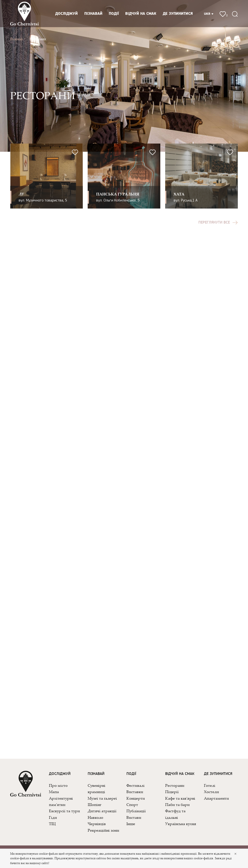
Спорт (132, 804)
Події (114, 14)
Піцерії (172, 792)
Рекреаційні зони (103, 830)
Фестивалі (136, 785)
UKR (209, 14)
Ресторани (38, 39)
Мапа (54, 792)
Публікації (136, 811)
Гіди (53, 817)
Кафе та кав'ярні (180, 798)
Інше (131, 824)
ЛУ (21, 199)
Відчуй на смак (141, 14)
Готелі (210, 785)
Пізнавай (93, 14)
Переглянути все (218, 228)
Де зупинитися (178, 14)
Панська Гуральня (118, 199)
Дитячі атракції (102, 811)
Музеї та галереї (102, 798)
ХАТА (179, 199)
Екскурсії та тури (64, 811)
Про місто (58, 785)
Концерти (136, 798)
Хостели (211, 792)
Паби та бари (177, 804)
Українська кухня (181, 824)
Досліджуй (66, 14)
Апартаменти (216, 798)
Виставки (135, 792)
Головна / (17, 39)
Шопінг (94, 804)
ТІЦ (52, 824)
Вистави (134, 817)
